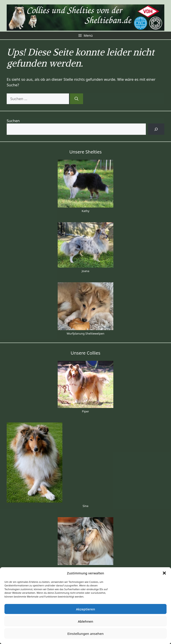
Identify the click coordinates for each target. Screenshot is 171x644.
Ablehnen (86, 621)
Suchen (13, 121)
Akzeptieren (85, 609)
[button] (164, 573)
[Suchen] (76, 99)
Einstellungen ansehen (86, 634)
